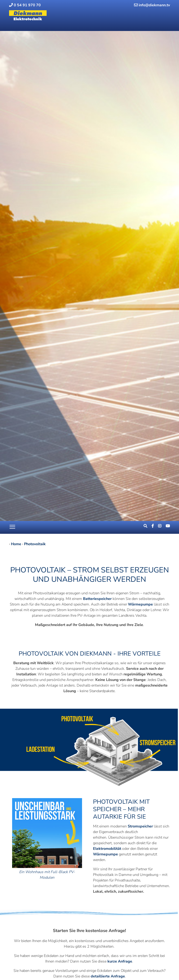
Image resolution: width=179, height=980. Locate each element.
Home (16, 544)
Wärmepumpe (140, 604)
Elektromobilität (107, 849)
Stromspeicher (140, 826)
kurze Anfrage (120, 961)
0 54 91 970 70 (25, 5)
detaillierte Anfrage (108, 976)
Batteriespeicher (98, 599)
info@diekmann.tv (152, 5)
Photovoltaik (35, 544)
